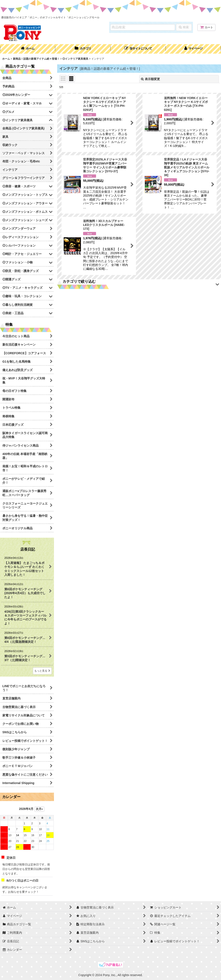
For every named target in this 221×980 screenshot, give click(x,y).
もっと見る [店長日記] (42, 671)
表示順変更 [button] (150, 79)
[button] (138, 49)
